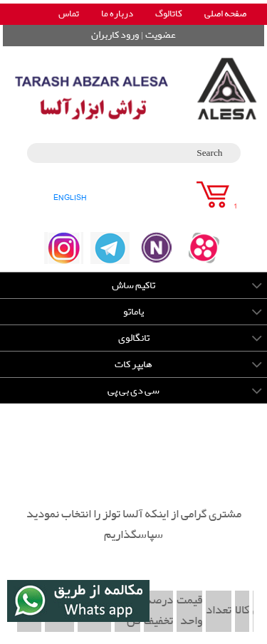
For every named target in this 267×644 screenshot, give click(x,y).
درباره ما (117, 14)
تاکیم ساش (133, 285)
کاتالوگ (169, 14)
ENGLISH (70, 197)
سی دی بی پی (133, 391)
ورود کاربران (115, 35)
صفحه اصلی (225, 14)
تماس (69, 14)
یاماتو (133, 312)
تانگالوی (134, 338)
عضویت (161, 35)
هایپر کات (133, 364)
